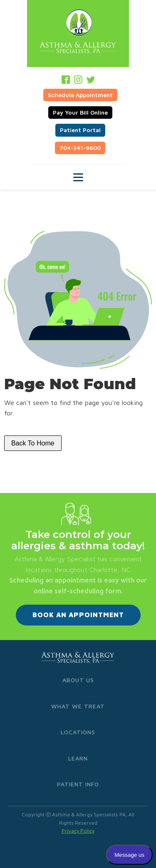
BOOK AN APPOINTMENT (78, 615)
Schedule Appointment (80, 95)
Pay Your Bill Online (80, 112)
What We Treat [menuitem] (78, 706)
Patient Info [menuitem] (78, 784)
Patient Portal (80, 130)
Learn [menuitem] (78, 758)
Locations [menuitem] (78, 732)
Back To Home (33, 443)
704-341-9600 (80, 148)
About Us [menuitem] (78, 680)
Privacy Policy (78, 831)
